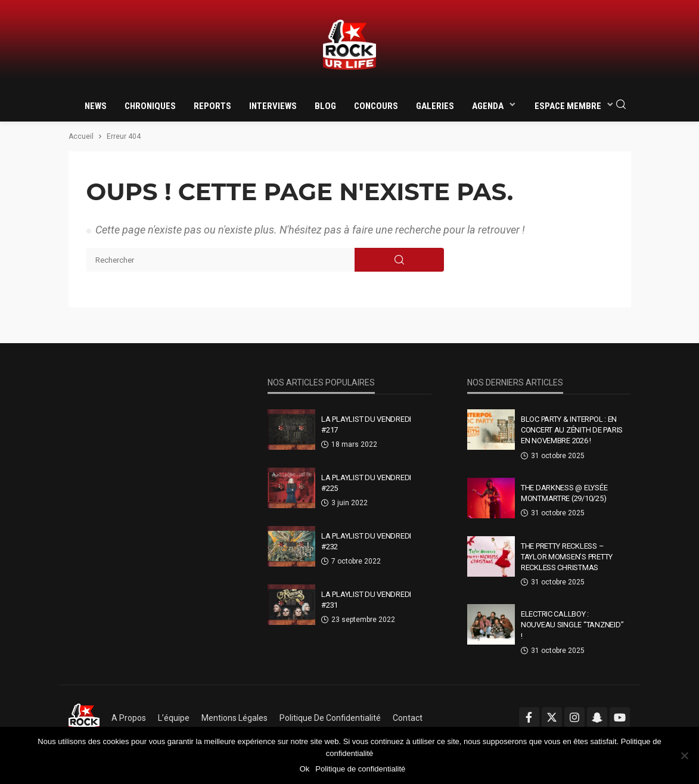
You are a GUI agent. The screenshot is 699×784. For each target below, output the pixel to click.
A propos (129, 718)
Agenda (488, 106)
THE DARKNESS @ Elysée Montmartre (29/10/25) (564, 493)
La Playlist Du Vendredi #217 (366, 424)
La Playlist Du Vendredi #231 (366, 600)
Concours (376, 106)
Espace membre (568, 106)
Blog (325, 106)
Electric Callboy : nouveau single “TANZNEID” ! (572, 625)
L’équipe (174, 718)
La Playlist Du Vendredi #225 (366, 483)
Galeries (435, 106)
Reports (212, 106)
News (96, 106)
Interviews (273, 106)
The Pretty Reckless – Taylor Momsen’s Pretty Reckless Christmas (567, 557)
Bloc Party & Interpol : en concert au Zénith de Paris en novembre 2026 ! (572, 430)
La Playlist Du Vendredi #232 (366, 541)
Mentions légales (234, 718)
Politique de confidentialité (330, 718)
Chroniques (150, 106)
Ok (305, 769)
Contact (408, 718)
